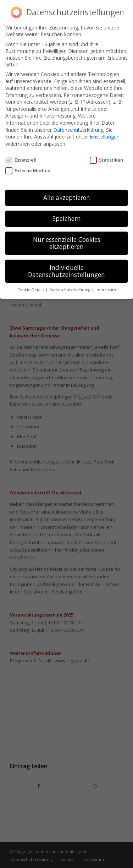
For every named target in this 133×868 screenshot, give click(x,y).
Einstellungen (104, 135)
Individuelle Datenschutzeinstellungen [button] (66, 269)
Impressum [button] (106, 288)
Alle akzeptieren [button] (67, 196)
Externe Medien (28, 169)
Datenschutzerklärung (78, 128)
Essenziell (21, 158)
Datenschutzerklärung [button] (70, 288)
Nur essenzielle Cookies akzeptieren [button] (67, 242)
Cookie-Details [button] (31, 288)
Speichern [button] (67, 217)
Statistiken (106, 158)
